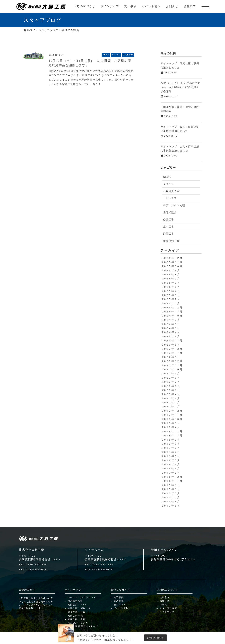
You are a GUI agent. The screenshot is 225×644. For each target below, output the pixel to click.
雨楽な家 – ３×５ (77, 605)
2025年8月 (171, 275)
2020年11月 (173, 365)
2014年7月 (171, 493)
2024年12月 (173, 308)
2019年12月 (173, 411)
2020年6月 (171, 386)
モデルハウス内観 (174, 205)
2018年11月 (173, 436)
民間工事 (169, 234)
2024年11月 (173, 312)
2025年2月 (171, 299)
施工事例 (130, 6)
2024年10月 (173, 316)
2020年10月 (173, 370)
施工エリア (120, 605)
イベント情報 (151, 6)
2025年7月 (171, 279)
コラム (163, 605)
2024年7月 (171, 328)
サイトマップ (167, 612)
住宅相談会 (128, 55)
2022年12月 (173, 349)
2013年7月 (171, 498)
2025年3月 (171, 295)
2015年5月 (171, 489)
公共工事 (169, 220)
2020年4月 (171, 394)
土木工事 (169, 227)
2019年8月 (171, 423)
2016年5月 (171, 469)
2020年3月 (171, 399)
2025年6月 (171, 283)
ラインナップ (110, 6)
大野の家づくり (84, 6)
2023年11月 (173, 341)
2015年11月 (173, 481)
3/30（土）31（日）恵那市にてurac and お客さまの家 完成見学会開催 (180, 87)
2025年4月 (171, 291)
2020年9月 (171, 374)
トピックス (170, 198)
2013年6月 (171, 502)
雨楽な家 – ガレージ (79, 608)
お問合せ (172, 6)
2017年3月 (171, 456)
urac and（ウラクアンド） (83, 598)
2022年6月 (171, 357)
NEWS (106, 55)
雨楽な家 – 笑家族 (78, 623)
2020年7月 (171, 382)
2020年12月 (173, 361)
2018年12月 (173, 432)
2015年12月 (173, 477)
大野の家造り (27, 590)
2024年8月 (171, 324)
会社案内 (190, 6)
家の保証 (119, 601)
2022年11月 (173, 353)
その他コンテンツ (168, 590)
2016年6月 (171, 465)
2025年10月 (173, 266)
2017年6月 (171, 448)
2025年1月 (171, 304)
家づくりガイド (120, 590)
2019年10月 (173, 419)
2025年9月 (171, 271)
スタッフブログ (168, 608)
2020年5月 (171, 390)
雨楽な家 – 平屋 (77, 612)
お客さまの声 (171, 191)
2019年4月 (171, 427)
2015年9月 (171, 485)
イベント (116, 55)
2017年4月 (171, 452)
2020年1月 (171, 407)
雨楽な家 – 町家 (77, 619)
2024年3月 (171, 337)
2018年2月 (171, 444)
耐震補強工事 (171, 241)
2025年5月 (171, 287)
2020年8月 (171, 378)
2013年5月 (171, 506)
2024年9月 (171, 320)
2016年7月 (171, 460)
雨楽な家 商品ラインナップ (83, 626)
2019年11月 (173, 415)
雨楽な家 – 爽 (75, 616)
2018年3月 (171, 440)
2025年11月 (173, 262)
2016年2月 (171, 473)
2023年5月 (171, 345)
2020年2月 (171, 403)
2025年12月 (173, 258)
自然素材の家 (75, 601)
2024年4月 (171, 332)
